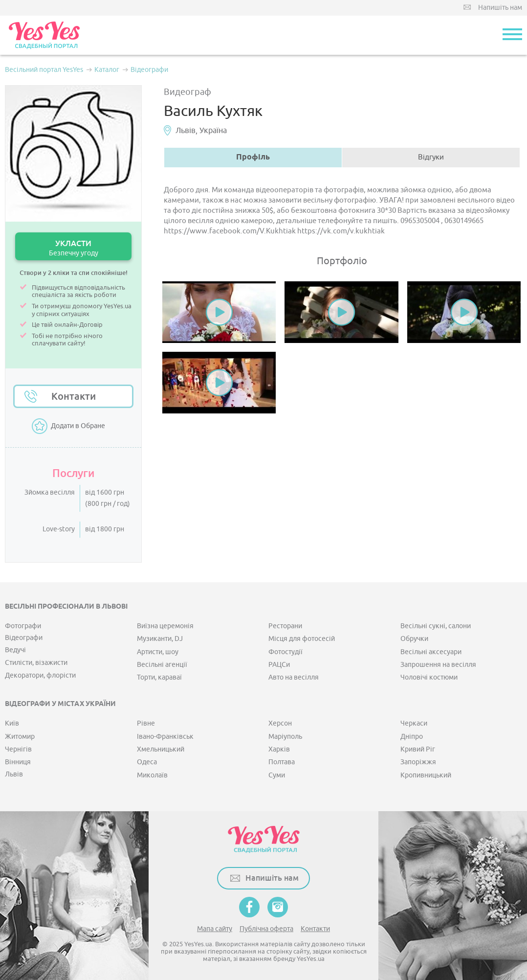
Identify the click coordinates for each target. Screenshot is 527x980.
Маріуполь (285, 737)
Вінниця (18, 762)
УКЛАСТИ (73, 248)
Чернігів (18, 749)
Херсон (280, 723)
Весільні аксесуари (431, 652)
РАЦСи (279, 665)
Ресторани (285, 626)
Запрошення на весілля (438, 665)
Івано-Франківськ (165, 737)
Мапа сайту (215, 929)
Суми (277, 775)
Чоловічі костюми (429, 677)
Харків (279, 749)
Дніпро (412, 737)
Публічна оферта (266, 929)
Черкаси (414, 723)
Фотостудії (285, 652)
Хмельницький (161, 749)
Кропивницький (426, 775)
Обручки (414, 639)
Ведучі (15, 650)
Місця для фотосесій (302, 639)
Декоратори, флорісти (40, 675)
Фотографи (23, 626)
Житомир (20, 737)
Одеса (147, 762)
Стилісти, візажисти (36, 663)
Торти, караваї (159, 677)
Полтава (282, 762)
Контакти (74, 396)
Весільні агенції (162, 665)
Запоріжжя (418, 762)
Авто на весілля (294, 677)
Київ (12, 723)
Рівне (146, 723)
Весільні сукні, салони (436, 626)
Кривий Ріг (418, 749)
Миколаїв (152, 775)
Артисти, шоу (158, 652)
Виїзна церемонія (165, 626)
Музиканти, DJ (160, 639)
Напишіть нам (500, 8)
